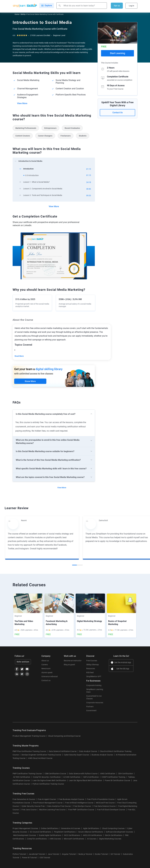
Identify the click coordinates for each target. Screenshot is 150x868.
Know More (30, 381)
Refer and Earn (23, 662)
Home (17, 14)
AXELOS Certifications (92, 836)
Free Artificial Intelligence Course (79, 803)
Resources (91, 669)
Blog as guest (69, 665)
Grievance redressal (50, 677)
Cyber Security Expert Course (76, 755)
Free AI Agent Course (47, 800)
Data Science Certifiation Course (63, 752)
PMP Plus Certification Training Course (29, 752)
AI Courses (92, 839)
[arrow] (52, 161)
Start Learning (117, 53)
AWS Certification (108, 774)
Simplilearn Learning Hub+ (95, 691)
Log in (131, 6)
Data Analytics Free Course (59, 806)
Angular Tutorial (69, 854)
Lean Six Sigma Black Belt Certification (85, 781)
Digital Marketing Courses (110, 839)
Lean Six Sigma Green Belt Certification (49, 781)
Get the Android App (123, 663)
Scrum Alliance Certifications (91, 832)
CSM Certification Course (55, 774)
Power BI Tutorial (29, 858)
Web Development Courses (25, 836)
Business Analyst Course (102, 755)
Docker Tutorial (101, 854)
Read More (19, 356)
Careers (45, 665)
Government (91, 711)
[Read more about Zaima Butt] (91, 524)
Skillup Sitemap (93, 665)
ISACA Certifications (114, 836)
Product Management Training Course (29, 736)
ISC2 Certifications (72, 836)
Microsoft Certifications (74, 839)
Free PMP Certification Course (81, 810)
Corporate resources (95, 703)
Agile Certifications (91, 829)
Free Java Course (29, 810)
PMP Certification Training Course (27, 774)
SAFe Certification (91, 777)
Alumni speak (47, 673)
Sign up (117, 6)
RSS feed (90, 673)
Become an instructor (73, 661)
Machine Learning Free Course (52, 810)
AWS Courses (55, 839)
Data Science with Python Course (83, 774)
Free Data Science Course (105, 806)
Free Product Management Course (48, 803)
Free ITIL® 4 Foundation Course (101, 800)
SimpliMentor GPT (94, 677)
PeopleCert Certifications (65, 832)
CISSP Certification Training (113, 777)
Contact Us (118, 113)
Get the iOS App (123, 669)
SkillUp (23, 14)
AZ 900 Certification (22, 777)
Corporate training (94, 686)
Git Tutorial (115, 854)
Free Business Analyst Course (71, 800)
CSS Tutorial (45, 858)
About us (45, 661)
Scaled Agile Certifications (50, 836)
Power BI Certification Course (117, 781)
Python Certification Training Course (48, 784)
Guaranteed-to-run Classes (94, 698)
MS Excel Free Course (105, 803)
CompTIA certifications (37, 839)
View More (22, 103)
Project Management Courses (25, 829)
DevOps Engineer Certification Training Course (41, 755)
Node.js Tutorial (85, 854)
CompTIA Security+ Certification (47, 777)
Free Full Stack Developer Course (111, 810)
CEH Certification (126, 774)
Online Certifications (50, 829)
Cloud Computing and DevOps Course (64, 736)
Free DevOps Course (82, 806)
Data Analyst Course (88, 752)
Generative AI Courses (71, 829)
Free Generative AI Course (24, 800)
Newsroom (46, 669)
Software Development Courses (119, 832)
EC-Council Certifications (41, 832)
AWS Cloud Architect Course (40, 758)
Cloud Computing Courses (113, 829)
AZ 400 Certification (72, 777)
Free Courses (92, 661)
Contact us (46, 681)
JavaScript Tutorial (37, 854)
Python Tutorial (19, 854)
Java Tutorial (53, 854)
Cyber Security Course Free (33, 806)
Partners (90, 707)
